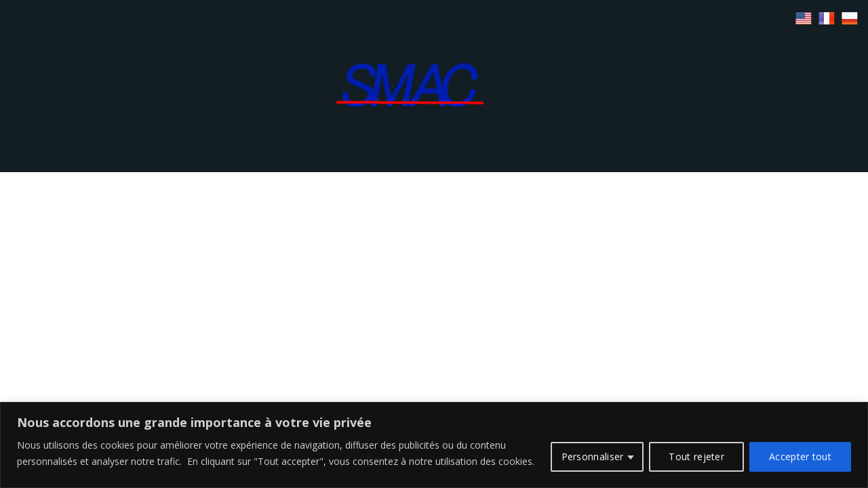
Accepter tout (800, 456)
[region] (434, 445)
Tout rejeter (696, 456)
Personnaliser (593, 456)
